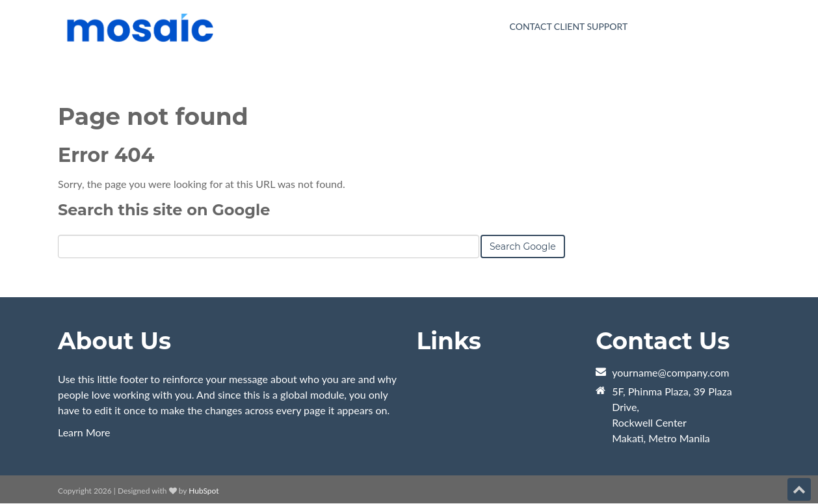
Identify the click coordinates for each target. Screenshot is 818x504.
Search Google (523, 246)
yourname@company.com (670, 372)
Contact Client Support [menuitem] (569, 26)
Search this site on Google (164, 210)
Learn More (84, 432)
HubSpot (204, 491)
